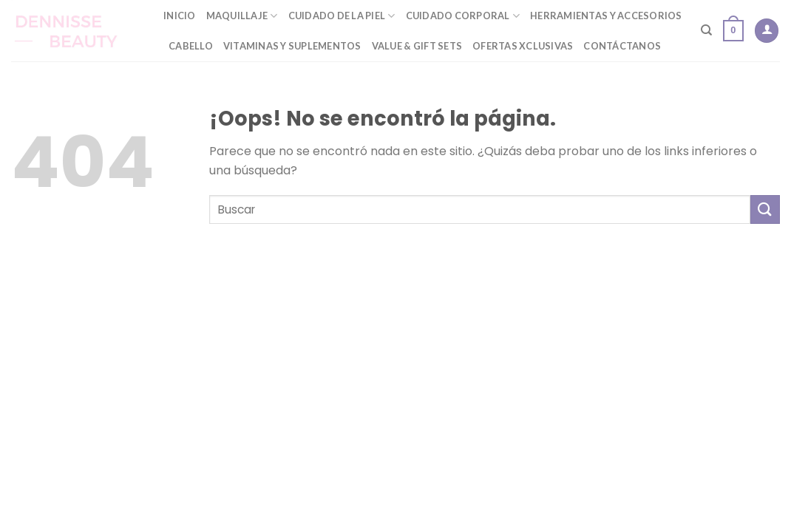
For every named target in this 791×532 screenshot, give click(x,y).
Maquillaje (242, 16)
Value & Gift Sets (417, 46)
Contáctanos (622, 46)
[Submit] (765, 209)
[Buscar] (706, 30)
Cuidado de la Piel (342, 16)
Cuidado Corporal (463, 16)
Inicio (180, 16)
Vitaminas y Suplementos (292, 46)
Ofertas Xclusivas (523, 46)
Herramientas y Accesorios (606, 16)
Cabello (191, 46)
